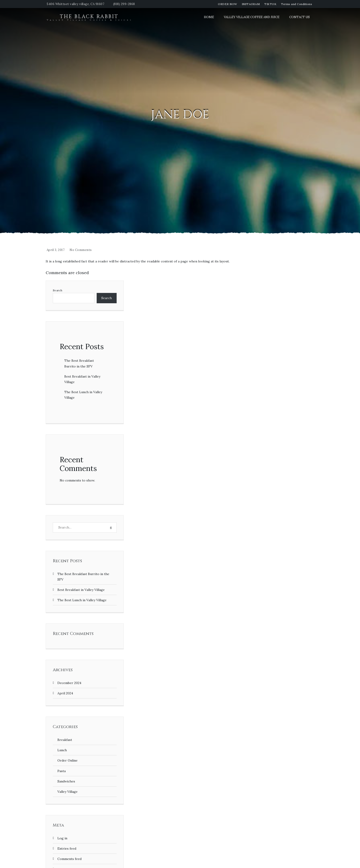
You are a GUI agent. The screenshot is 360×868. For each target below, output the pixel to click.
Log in (62, 838)
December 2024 (69, 683)
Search (58, 290)
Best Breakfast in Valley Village (81, 590)
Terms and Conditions (297, 4)
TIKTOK (270, 4)
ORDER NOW (228, 4)
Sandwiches (66, 781)
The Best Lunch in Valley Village (82, 600)
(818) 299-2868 (124, 4)
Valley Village (67, 792)
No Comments (81, 250)
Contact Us (300, 17)
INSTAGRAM (251, 4)
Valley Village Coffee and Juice (252, 17)
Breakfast (65, 740)
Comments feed (69, 859)
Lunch (62, 750)
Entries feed (67, 849)
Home (209, 17)
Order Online (67, 760)
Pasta (62, 771)
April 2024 (65, 693)
